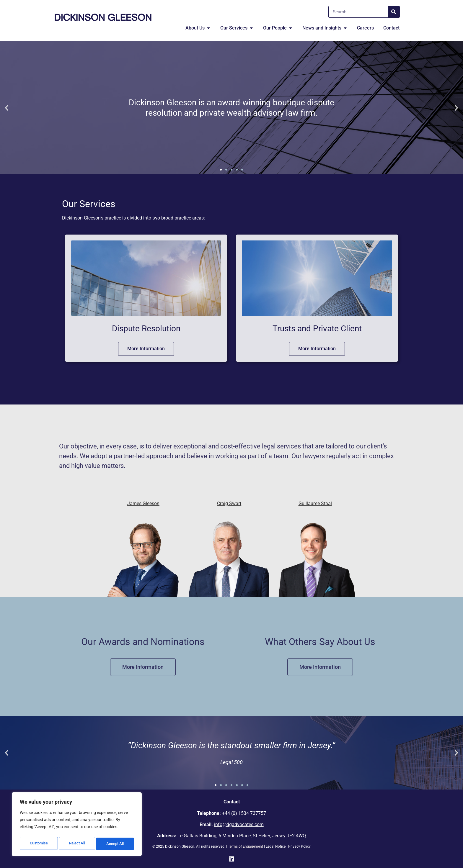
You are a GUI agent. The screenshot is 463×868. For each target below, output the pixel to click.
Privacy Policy (299, 846)
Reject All (78, 844)
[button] (7, 108)
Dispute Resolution (146, 329)
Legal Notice (276, 846)
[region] (77, 826)
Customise (39, 844)
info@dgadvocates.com (239, 824)
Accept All (116, 844)
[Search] (394, 12)
